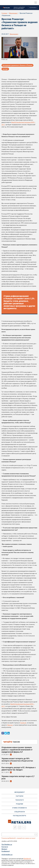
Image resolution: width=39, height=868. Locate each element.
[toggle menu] (36, 3)
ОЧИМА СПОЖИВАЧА (19, 808)
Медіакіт (4, 849)
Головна (4, 13)
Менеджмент (13, 13)
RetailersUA (27, 859)
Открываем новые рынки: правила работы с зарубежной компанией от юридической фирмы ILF (17, 750)
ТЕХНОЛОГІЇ (19, 800)
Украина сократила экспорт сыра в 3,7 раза (18, 777)
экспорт (5, 69)
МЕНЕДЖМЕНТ (20, 792)
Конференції (6, 851)
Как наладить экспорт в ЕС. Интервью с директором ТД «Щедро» (19, 769)
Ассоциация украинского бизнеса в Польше (17, 65)
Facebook (23, 723)
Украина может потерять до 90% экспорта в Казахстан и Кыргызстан (17, 760)
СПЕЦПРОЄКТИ (20, 812)
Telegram (10, 725)
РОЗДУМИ (19, 804)
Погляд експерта (19, 816)
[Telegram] (24, 827)
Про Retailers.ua (7, 844)
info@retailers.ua (7, 855)
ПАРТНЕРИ (19, 796)
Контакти (5, 847)
